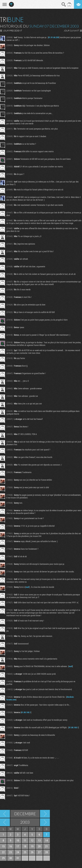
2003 (25, 822)
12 (32, 840)
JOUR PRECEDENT (13, 31)
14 (47, 840)
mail (27, 587)
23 (11, 852)
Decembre (25, 814)
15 (3, 846)
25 (25, 852)
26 (32, 852)
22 (3, 852)
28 (47, 852)
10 (18, 840)
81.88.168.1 (26, 712)
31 (18, 858)
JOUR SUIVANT (71, 31)
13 (39, 840)
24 (18, 852)
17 (18, 846)
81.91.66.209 (54, 37)
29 (3, 858)
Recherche (64, 5)
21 (47, 846)
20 (39, 846)
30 (11, 858)
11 (25, 840)
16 (11, 846)
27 (39, 852)
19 (32, 846)
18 (25, 846)
